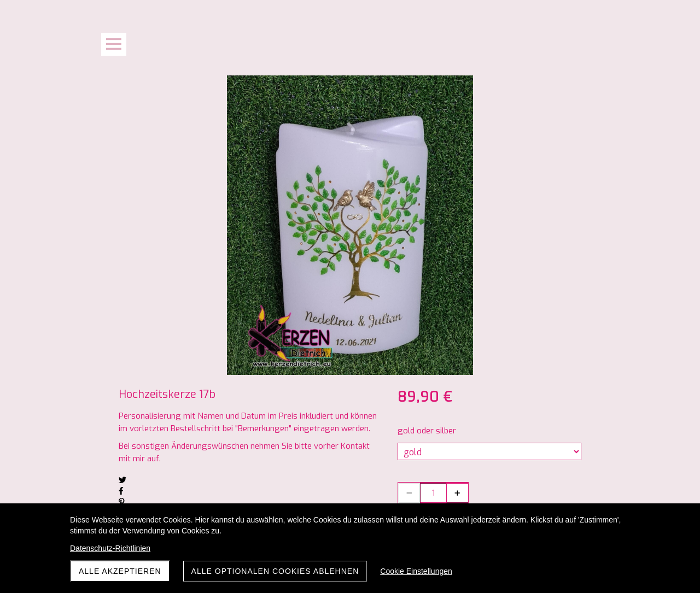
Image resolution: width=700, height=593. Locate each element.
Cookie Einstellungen (416, 571)
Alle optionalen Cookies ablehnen (275, 571)
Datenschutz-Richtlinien (110, 548)
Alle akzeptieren (120, 571)
